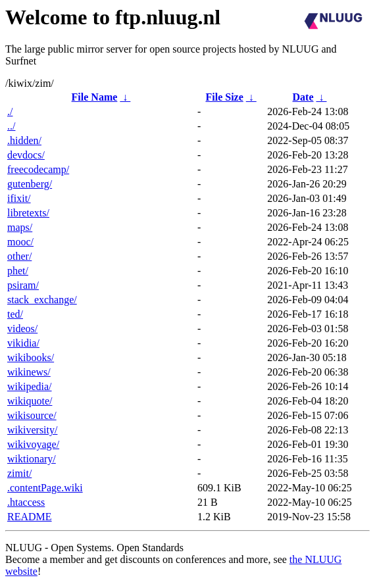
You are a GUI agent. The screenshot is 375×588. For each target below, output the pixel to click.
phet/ (18, 271)
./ (10, 111)
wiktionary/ (32, 459)
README (30, 517)
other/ (19, 256)
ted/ (15, 314)
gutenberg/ (30, 184)
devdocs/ (26, 155)
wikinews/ (29, 372)
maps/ (20, 227)
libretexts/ (28, 213)
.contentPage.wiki (45, 488)
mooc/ (20, 242)
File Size (224, 97)
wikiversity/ (32, 430)
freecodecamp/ (38, 169)
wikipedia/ (30, 386)
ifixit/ (19, 198)
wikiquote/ (30, 401)
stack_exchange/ (42, 300)
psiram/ (23, 285)
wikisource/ (32, 415)
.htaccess (26, 502)
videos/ (22, 329)
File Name (95, 97)
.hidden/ (24, 140)
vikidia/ (23, 343)
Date (303, 97)
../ (11, 126)
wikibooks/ (31, 357)
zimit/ (19, 473)
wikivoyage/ (33, 444)
